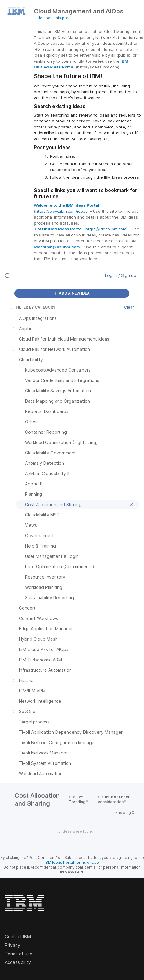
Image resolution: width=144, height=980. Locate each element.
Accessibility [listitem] (18, 962)
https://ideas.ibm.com (106, 229)
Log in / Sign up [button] (122, 275)
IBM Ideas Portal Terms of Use (72, 862)
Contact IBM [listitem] (18, 937)
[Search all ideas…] (44, 275)
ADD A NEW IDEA (72, 293)
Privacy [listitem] (13, 945)
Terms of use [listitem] (19, 954)
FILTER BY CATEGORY (33, 307)
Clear (129, 307)
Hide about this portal (53, 18)
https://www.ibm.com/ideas (61, 211)
